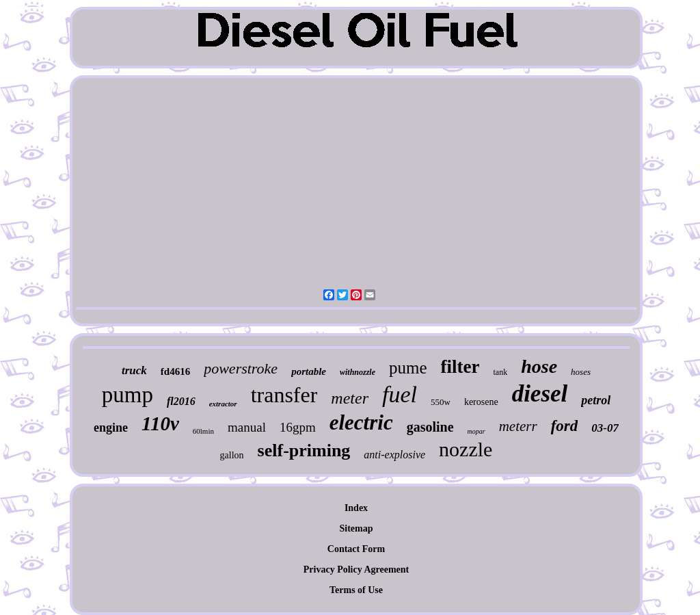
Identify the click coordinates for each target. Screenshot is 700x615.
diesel (540, 394)
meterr (518, 426)
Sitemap (356, 528)
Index (356, 508)
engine (111, 428)
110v (160, 423)
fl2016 (181, 401)
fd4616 (175, 371)
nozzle (466, 449)
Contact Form (356, 549)
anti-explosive (394, 455)
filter (460, 367)
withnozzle (358, 372)
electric (361, 422)
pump (127, 395)
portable (309, 371)
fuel (400, 394)
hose (539, 366)
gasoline (430, 427)
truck (134, 370)
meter (350, 398)
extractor (223, 404)
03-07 (605, 428)
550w (441, 402)
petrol (596, 400)
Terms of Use (356, 590)
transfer (284, 395)
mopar (476, 431)
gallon (232, 455)
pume (408, 368)
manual (247, 427)
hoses (581, 372)
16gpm (298, 427)
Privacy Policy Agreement (356, 570)
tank (501, 372)
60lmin (203, 431)
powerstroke (241, 368)
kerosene (481, 402)
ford (565, 426)
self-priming (304, 450)
